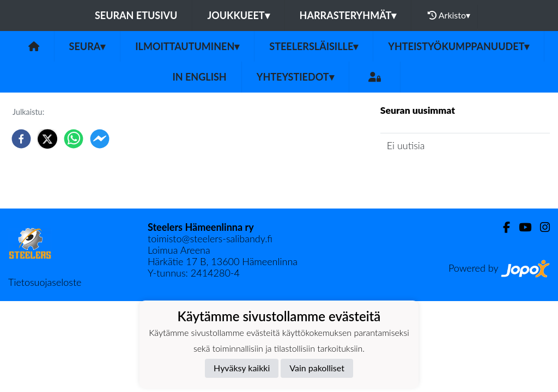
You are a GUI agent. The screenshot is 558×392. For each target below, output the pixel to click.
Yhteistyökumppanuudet (459, 46)
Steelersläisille (314, 46)
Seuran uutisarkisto (429, 176)
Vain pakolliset (317, 368)
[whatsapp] (74, 139)
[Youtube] (521, 227)
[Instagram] (541, 227)
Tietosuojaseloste (45, 282)
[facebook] (21, 139)
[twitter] (47, 139)
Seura (87, 46)
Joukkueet (238, 15)
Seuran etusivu (136, 15)
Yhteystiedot (295, 77)
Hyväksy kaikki (242, 368)
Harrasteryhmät (348, 15)
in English (199, 77)
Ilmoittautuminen (187, 46)
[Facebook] (502, 227)
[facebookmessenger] (100, 139)
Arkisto (449, 15)
